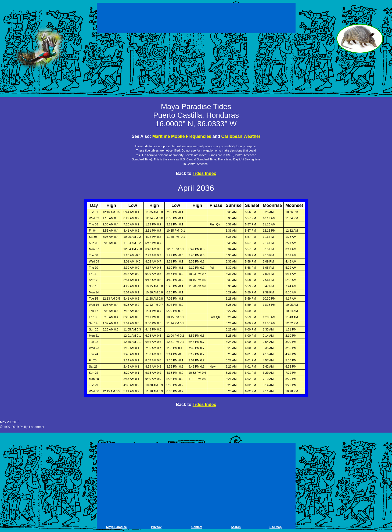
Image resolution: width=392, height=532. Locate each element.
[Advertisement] (196, 19)
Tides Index (204, 173)
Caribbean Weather (241, 136)
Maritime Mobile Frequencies (182, 136)
